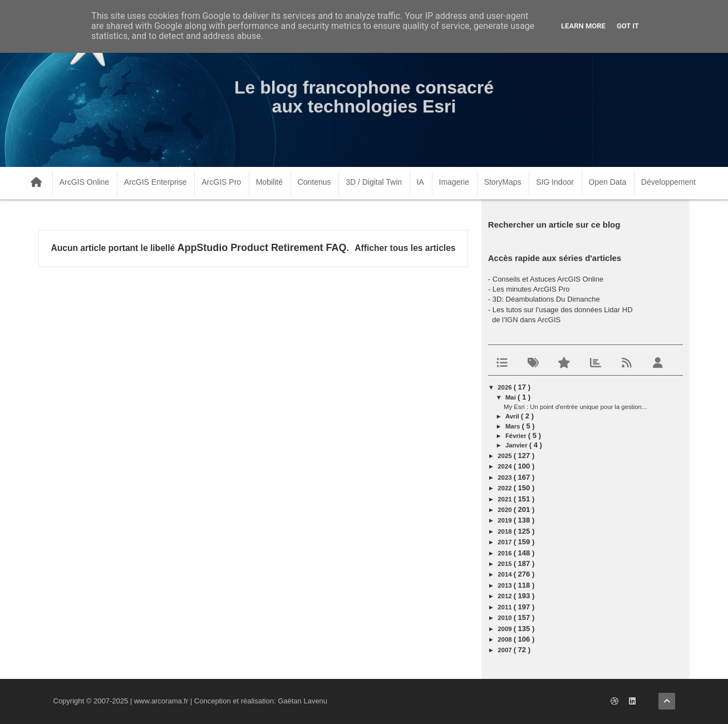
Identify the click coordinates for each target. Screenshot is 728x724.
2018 (505, 531)
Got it (628, 26)
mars (514, 426)
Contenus (314, 182)
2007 (505, 650)
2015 (505, 564)
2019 (505, 520)
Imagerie (454, 182)
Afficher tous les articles (405, 248)
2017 (505, 542)
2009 (505, 629)
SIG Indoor (555, 182)
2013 (505, 585)
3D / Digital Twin (374, 182)
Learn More (583, 26)
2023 (505, 477)
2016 (505, 553)
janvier (517, 445)
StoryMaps (503, 182)
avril (513, 416)
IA (420, 182)
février (517, 436)
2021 (505, 499)
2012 (505, 596)
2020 (505, 510)
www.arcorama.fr (161, 701)
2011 (505, 607)
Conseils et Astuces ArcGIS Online (548, 279)
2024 (505, 466)
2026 (505, 387)
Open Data (608, 182)
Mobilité (269, 182)
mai (511, 397)
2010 (505, 618)
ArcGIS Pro (221, 182)
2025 (505, 456)
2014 (505, 574)
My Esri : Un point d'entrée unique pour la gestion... (575, 407)
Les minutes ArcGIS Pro (531, 289)
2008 (505, 639)
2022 (505, 488)
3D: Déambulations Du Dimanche (546, 299)
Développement (668, 182)
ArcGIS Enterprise (156, 182)
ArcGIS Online (84, 182)
